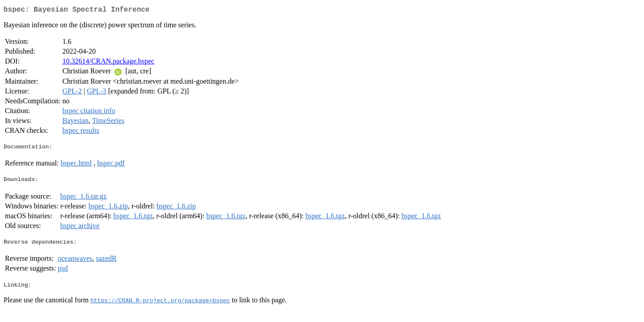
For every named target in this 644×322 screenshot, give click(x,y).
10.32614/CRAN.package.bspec (108, 63)
